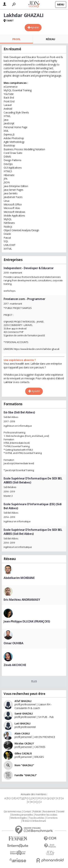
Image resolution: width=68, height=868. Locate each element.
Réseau (50, 39)
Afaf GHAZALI (23, 701)
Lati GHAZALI (22, 723)
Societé (61, 812)
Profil (16, 39)
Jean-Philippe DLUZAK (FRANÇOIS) (27, 621)
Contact (27, 812)
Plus (34, 681)
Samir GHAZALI (24, 713)
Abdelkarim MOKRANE (19, 578)
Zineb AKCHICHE (15, 665)
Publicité (37, 812)
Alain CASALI (22, 733)
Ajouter (35, 27)
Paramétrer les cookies (46, 815)
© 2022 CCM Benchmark (34, 821)
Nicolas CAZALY (24, 743)
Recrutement (49, 812)
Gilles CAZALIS (23, 753)
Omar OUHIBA (13, 643)
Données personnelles (22, 815)
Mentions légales (19, 818)
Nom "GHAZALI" (24, 765)
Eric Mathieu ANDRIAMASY (22, 600)
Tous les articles (36, 818)
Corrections (52, 818)
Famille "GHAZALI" (26, 775)
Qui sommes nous (13, 812)
